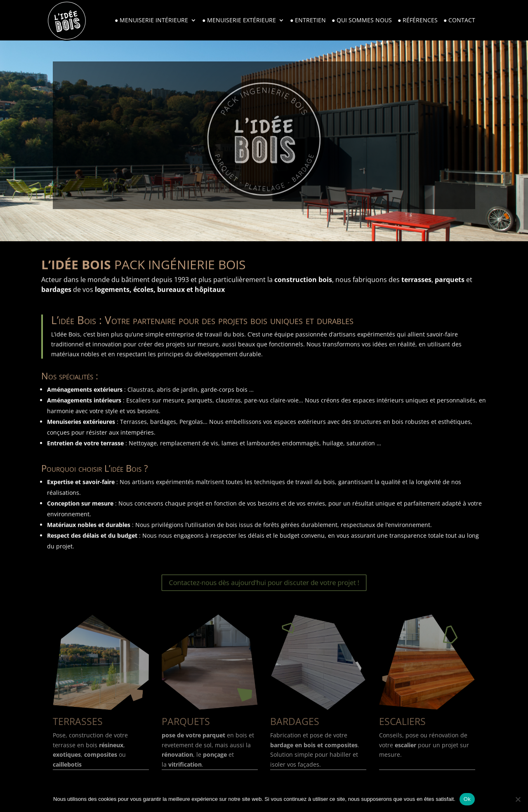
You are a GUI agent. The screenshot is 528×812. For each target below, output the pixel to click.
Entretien (310, 21)
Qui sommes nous (364, 21)
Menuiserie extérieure (242, 21)
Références (420, 21)
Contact (462, 21)
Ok (467, 799)
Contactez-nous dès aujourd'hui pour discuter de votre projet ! (264, 583)
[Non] (518, 799)
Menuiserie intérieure (154, 21)
